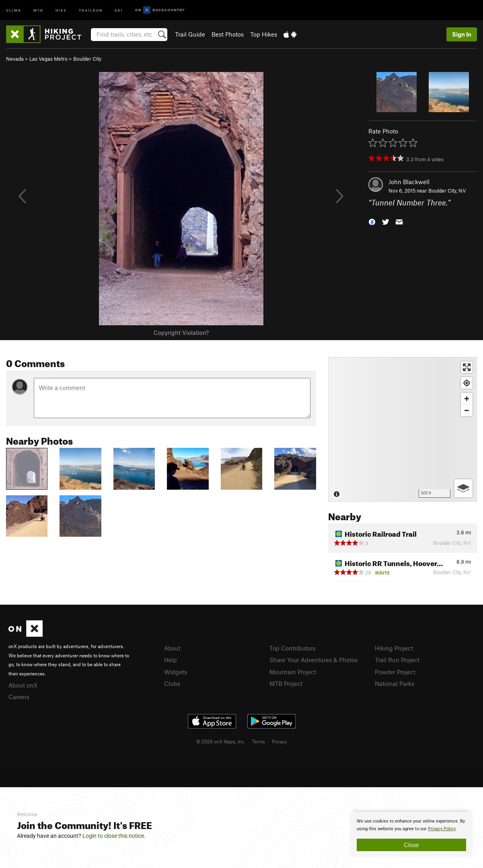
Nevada (15, 59)
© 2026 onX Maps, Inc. (221, 741)
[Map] (403, 429)
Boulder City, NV (447, 191)
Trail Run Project (397, 660)
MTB (38, 10)
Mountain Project (293, 672)
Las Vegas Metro (48, 59)
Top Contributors (292, 648)
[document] (411, 834)
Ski (119, 10)
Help (171, 660)
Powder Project (395, 672)
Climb (14, 10)
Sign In (462, 34)
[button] (372, 221)
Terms (259, 741)
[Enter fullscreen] (467, 367)
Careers (19, 697)
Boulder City (87, 59)
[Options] (463, 488)
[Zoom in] (467, 399)
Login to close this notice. (114, 836)
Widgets (176, 672)
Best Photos (228, 34)
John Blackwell (409, 182)
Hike (61, 10)
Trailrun (91, 10)
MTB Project (286, 683)
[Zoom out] (467, 410)
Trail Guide (190, 34)
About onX (23, 685)
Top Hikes (264, 34)
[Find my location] (467, 383)
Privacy (280, 741)
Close (411, 845)
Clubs (172, 683)
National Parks (395, 683)
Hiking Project (394, 648)
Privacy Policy (442, 829)
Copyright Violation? (181, 332)
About (172, 648)
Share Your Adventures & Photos (313, 660)
